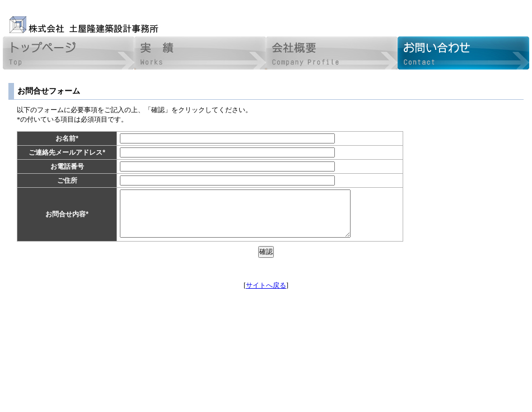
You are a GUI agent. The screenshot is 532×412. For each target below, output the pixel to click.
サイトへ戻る (266, 285)
